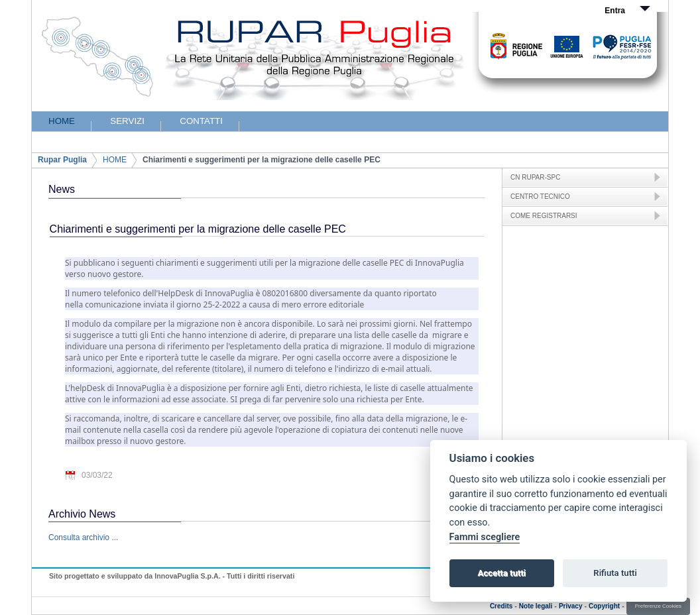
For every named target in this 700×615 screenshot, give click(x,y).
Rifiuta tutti (615, 573)
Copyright (604, 606)
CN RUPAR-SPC (535, 177)
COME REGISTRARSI (544, 216)
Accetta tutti (501, 573)
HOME (115, 160)
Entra (615, 11)
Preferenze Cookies (658, 606)
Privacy (571, 606)
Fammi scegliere (485, 537)
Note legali (536, 606)
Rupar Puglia (62, 160)
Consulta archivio (79, 537)
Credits (501, 606)
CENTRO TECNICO (540, 196)
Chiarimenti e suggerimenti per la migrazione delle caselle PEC (262, 160)
